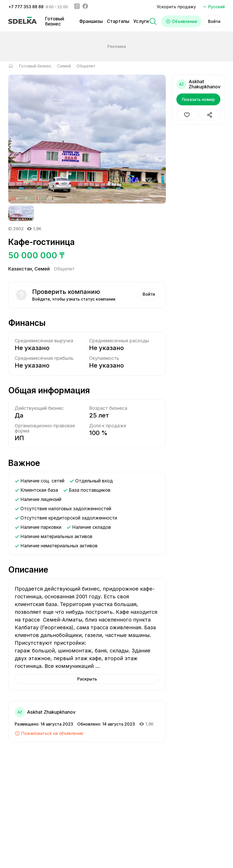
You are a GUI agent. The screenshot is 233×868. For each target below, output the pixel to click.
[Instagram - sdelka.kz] (77, 7)
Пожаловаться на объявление (49, 733)
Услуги (141, 21)
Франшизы (91, 21)
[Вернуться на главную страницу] (11, 66)
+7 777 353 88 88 (26, 7)
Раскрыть (87, 679)
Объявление (181, 21)
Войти (214, 21)
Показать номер (198, 99)
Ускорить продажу (176, 7)
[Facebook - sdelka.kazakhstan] (85, 7)
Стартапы (118, 21)
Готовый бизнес (55, 21)
